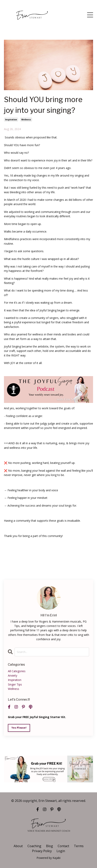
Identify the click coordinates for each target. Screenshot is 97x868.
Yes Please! (19, 728)
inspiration (11, 120)
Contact (63, 846)
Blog (49, 846)
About (18, 846)
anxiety (13, 675)
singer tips (15, 684)
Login (61, 851)
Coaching (34, 846)
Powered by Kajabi (48, 858)
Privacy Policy (42, 851)
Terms (79, 846)
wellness (26, 120)
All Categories (17, 671)
